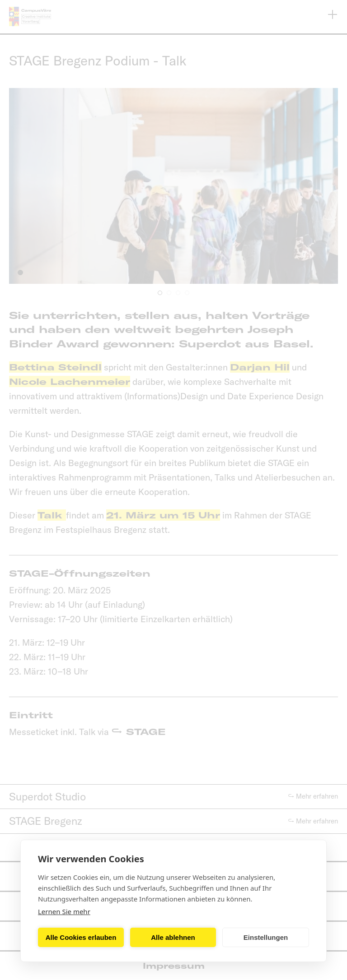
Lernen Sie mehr (64, 911)
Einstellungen (266, 937)
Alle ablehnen (173, 937)
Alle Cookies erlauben (81, 937)
